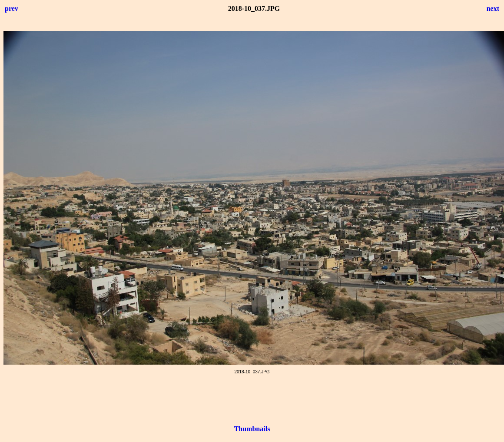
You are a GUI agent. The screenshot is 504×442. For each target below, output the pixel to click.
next (493, 8)
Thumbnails (252, 429)
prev (12, 8)
